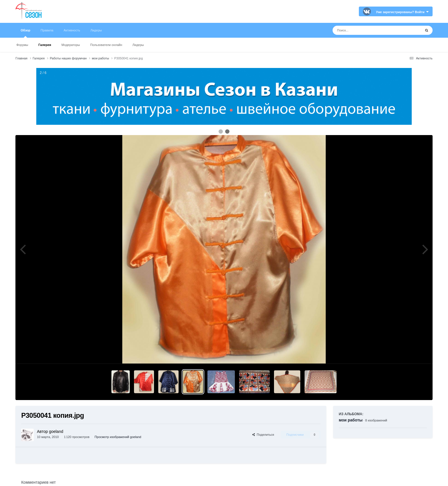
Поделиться (263, 435)
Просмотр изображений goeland (118, 437)
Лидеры (138, 45)
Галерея (45, 45)
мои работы (351, 420)
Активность (72, 30)
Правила (47, 30)
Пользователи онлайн (106, 45)
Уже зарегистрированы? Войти (402, 12)
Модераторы (71, 45)
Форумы (22, 45)
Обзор (25, 33)
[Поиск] (366, 30)
